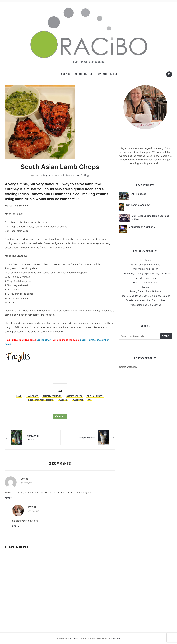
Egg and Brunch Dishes (145, 278)
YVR (90, 400)
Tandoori (63, 400)
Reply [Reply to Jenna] (8, 497)
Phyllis (47, 175)
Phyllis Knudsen (95, 396)
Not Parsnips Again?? (138, 205)
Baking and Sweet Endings (145, 265)
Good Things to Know (145, 282)
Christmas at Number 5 (142, 227)
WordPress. (74, 638)
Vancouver (78, 400)
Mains (145, 287)
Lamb (19, 396)
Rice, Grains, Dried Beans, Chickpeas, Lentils (145, 296)
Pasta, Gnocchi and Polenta (145, 291)
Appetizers (145, 260)
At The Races (139, 194)
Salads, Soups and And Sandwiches (145, 300)
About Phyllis (83, 74)
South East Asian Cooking (41, 400)
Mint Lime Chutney (52, 396)
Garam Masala (87, 437)
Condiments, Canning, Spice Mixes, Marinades (145, 273)
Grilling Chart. (45, 340)
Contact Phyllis (107, 74)
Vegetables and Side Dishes (145, 305)
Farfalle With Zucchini (38, 437)
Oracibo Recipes (74, 396)
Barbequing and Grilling (76, 175)
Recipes (65, 74)
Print (62, 416)
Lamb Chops (32, 396)
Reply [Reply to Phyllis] (16, 526)
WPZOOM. (117, 638)
